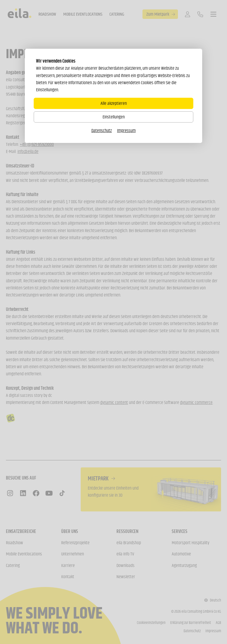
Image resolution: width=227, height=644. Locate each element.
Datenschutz (102, 130)
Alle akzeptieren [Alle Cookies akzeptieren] (114, 103)
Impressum (126, 130)
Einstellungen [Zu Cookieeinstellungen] (114, 117)
